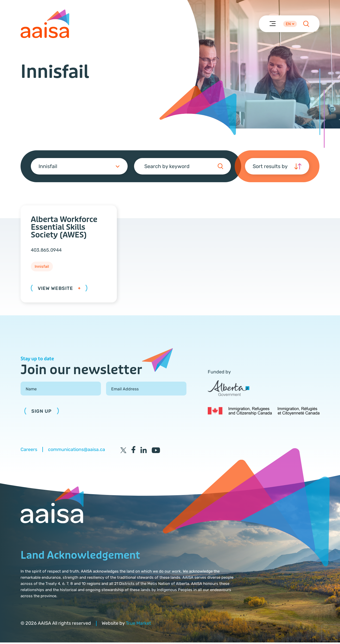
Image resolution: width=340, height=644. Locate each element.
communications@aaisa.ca (77, 451)
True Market (138, 625)
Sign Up (42, 413)
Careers (29, 451)
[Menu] (272, 24)
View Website (59, 290)
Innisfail (42, 268)
